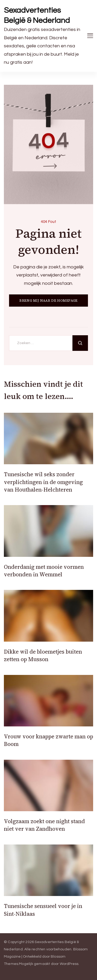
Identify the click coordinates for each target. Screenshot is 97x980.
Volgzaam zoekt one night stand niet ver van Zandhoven (44, 825)
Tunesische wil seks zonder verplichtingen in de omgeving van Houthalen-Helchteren (43, 482)
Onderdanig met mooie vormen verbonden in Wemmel (44, 571)
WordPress (69, 964)
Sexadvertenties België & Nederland (37, 15)
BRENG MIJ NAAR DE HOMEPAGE (48, 301)
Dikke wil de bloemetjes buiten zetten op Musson (43, 655)
